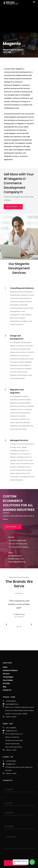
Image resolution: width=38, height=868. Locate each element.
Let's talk (7, 52)
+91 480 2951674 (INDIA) (18, 547)
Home (5, 667)
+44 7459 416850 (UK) (17, 540)
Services (6, 674)
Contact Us (7, 690)
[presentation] (19, 854)
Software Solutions (10, 670)
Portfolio (6, 683)
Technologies (8, 677)
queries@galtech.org (17, 562)
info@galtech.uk (15, 556)
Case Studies (8, 680)
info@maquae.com (16, 559)
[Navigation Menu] (34, 2)
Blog (5, 687)
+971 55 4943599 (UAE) (18, 544)
